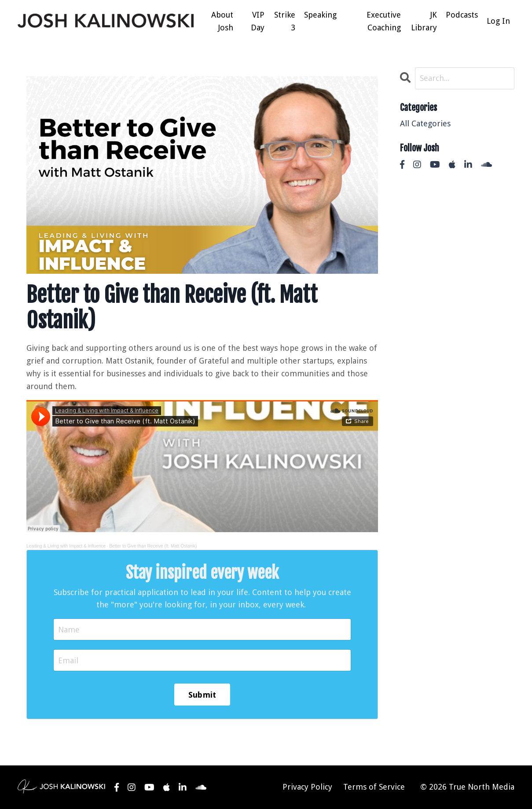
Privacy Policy (307, 787)
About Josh (222, 21)
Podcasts (462, 15)
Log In (498, 21)
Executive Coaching (384, 21)
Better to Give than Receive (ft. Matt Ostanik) (153, 546)
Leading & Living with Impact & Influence (66, 546)
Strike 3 (285, 21)
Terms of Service (374, 787)
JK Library (424, 21)
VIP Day (258, 21)
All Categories (425, 123)
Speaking (320, 15)
